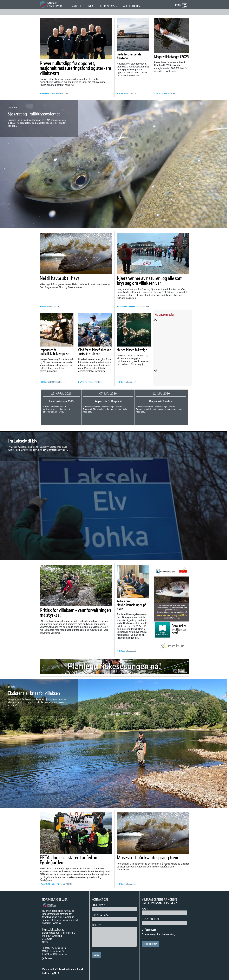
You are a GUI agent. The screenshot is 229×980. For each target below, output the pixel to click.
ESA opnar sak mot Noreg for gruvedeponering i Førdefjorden (174, 330)
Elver (91, 6)
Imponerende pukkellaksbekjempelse (60, 359)
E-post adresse (103, 913)
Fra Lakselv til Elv (28, 441)
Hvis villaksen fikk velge (137, 349)
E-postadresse (153, 917)
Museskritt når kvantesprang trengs (153, 858)
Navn (145, 906)
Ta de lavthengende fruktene (129, 58)
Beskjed (98, 923)
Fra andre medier (171, 314)
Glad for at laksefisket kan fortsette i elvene (100, 351)
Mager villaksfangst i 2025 (171, 59)
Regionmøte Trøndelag (161, 401)
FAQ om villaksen (112, 6)
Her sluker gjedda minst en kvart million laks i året (173, 363)
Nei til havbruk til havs (68, 278)
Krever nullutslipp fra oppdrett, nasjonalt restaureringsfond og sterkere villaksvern (66, 70)
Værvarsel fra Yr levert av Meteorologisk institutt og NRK (64, 969)
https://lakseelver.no (57, 927)
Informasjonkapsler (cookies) (165, 932)
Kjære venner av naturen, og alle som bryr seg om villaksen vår (153, 283)
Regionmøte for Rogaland (108, 401)
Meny (178, 5)
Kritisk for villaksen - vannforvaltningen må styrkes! (67, 614)
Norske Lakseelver (58, 897)
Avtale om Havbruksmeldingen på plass (133, 607)
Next (174, 380)
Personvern (153, 927)
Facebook (50, 956)
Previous (174, 320)
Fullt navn (100, 903)
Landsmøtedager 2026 (61, 401)
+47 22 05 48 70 (61, 946)
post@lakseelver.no (62, 952)
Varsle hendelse (141, 6)
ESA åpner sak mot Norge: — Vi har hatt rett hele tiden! (175, 347)
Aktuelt (77, 6)
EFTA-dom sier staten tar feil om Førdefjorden (75, 858)
